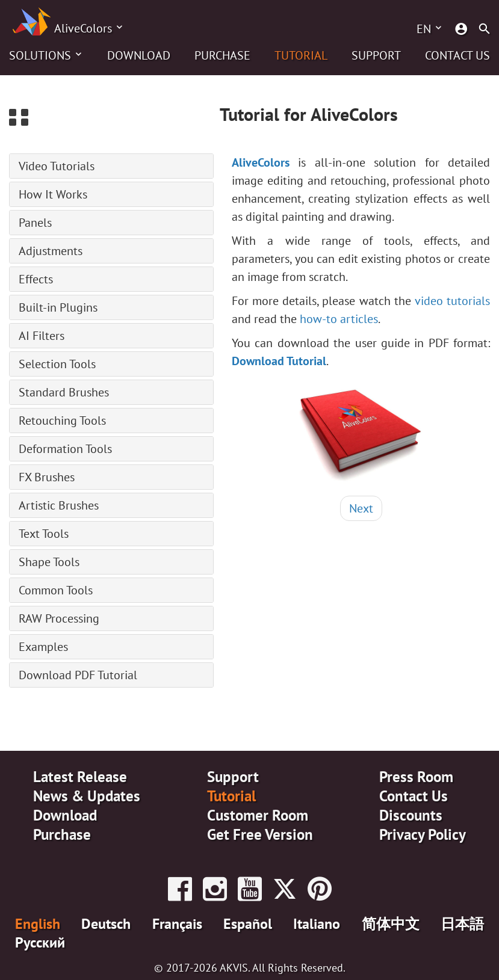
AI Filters (42, 336)
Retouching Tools (62, 421)
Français (177, 924)
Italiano (317, 924)
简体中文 (391, 924)
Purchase (222, 55)
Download (139, 55)
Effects (36, 279)
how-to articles (339, 319)
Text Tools (44, 534)
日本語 (462, 924)
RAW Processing (59, 618)
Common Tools (56, 590)
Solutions (40, 55)
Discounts (411, 815)
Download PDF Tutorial (78, 675)
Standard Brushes (64, 392)
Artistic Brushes (59, 505)
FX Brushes (47, 477)
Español (248, 924)
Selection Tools (57, 364)
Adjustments (51, 251)
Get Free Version (260, 834)
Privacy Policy (423, 834)
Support (376, 55)
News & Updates (87, 796)
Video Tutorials (57, 166)
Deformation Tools (65, 449)
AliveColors (83, 28)
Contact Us (457, 55)
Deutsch (106, 924)
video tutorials (452, 301)
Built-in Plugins (58, 307)
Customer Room (258, 815)
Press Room (416, 777)
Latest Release (80, 777)
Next (361, 508)
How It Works (53, 194)
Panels (35, 223)
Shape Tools (49, 562)
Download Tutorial (279, 361)
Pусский (40, 942)
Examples (43, 647)
